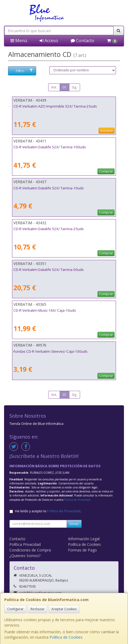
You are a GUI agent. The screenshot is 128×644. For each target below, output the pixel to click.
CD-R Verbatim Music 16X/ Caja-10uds (45, 310)
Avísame (107, 130)
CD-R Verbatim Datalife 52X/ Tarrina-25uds (49, 229)
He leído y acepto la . (48, 511)
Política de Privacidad (77, 500)
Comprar (106, 171)
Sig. (75, 87)
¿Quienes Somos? (25, 556)
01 (65, 87)
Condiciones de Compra (30, 550)
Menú (19, 41)
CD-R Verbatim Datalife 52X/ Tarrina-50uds (49, 270)
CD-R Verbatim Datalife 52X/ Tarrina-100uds (50, 147)
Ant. (54, 87)
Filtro (24, 71)
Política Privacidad (25, 544)
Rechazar (37, 609)
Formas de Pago (82, 550)
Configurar (15, 609)
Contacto (82, 41)
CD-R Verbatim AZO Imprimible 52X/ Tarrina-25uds (55, 106)
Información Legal (84, 539)
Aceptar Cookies (64, 609)
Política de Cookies (66, 637)
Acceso (49, 41)
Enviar (74, 524)
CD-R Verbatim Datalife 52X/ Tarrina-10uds (49, 188)
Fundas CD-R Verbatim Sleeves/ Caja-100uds (50, 351)
